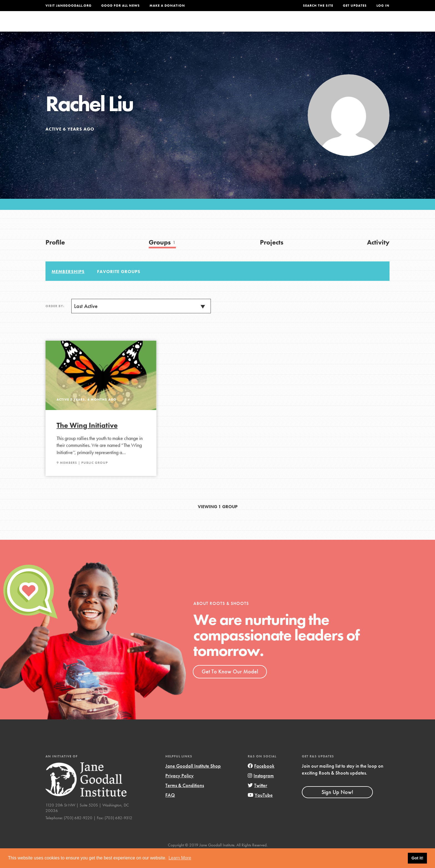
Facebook (261, 781)
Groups (334, 27)
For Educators (221, 27)
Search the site (318, 6)
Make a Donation (167, 6)
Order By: (55, 321)
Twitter (257, 800)
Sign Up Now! (337, 807)
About (145, 27)
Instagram (261, 791)
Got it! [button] (417, 858)
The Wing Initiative (87, 440)
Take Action (371, 27)
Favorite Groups (119, 286)
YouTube (260, 810)
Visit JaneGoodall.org (69, 6)
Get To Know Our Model (230, 686)
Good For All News (121, 6)
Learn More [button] (180, 858)
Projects (302, 27)
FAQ (170, 810)
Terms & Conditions (185, 800)
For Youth (177, 27)
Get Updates (355, 6)
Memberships (68, 286)
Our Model (266, 27)
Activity (378, 257)
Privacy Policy (179, 791)
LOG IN (383, 6)
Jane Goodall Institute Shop (193, 781)
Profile (55, 257)
